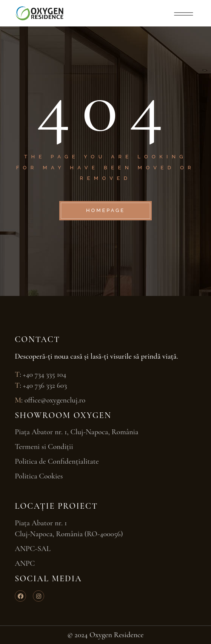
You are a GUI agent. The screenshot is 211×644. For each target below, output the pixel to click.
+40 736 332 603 (45, 385)
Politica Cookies (39, 476)
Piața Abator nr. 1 (41, 523)
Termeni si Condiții (44, 447)
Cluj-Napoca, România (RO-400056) (69, 534)
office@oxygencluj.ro (55, 400)
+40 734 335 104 (45, 375)
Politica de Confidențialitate (57, 461)
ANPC (25, 563)
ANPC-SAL (33, 549)
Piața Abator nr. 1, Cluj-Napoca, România (77, 432)
